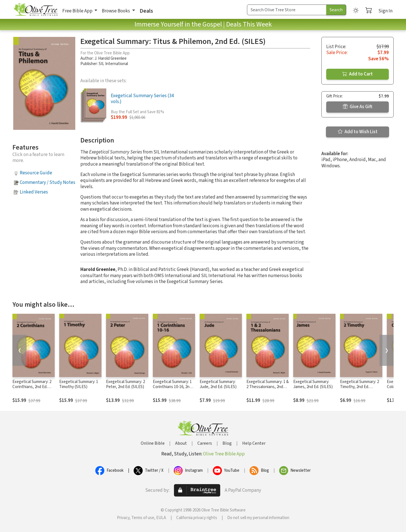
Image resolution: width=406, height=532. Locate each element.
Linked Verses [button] (34, 192)
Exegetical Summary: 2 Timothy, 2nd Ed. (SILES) (359, 387)
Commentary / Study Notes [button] (48, 182)
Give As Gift (358, 107)
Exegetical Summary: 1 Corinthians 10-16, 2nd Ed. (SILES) (172, 387)
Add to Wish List (358, 132)
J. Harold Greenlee (111, 58)
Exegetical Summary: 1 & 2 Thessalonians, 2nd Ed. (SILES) (268, 387)
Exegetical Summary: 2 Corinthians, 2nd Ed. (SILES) (32, 387)
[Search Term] (287, 10)
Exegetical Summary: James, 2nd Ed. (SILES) (313, 384)
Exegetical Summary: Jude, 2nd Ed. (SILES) (218, 384)
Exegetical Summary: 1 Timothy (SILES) (79, 384)
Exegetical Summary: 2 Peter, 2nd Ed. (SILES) (125, 384)
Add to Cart (358, 74)
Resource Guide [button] (36, 173)
